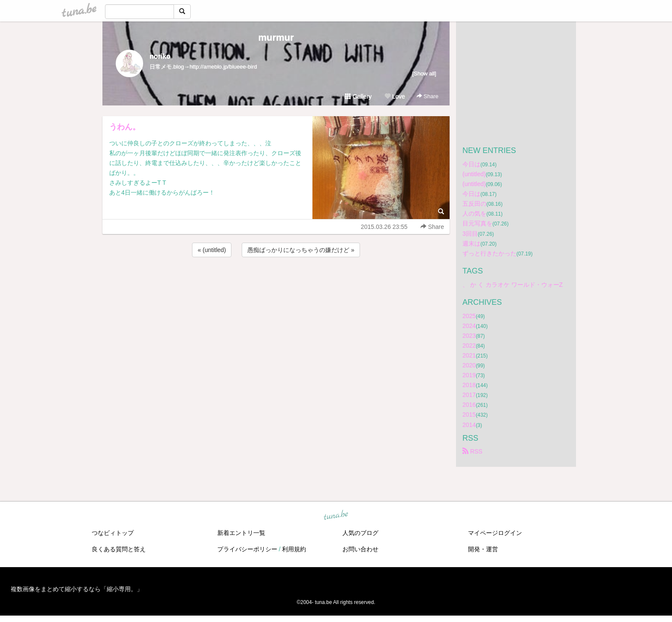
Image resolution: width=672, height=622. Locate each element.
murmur (276, 38)
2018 (469, 385)
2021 (469, 355)
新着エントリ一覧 (241, 533)
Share (427, 96)
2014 (469, 425)
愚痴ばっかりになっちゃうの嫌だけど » (301, 250)
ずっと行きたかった (489, 253)
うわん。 (125, 127)
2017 (469, 395)
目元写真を (477, 223)
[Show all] (424, 74)
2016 (469, 405)
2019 (469, 375)
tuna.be (336, 515)
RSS (472, 451)
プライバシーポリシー (247, 549)
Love (395, 96)
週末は (471, 243)
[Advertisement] (276, 282)
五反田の (474, 204)
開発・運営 (483, 549)
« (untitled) (212, 250)
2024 (469, 326)
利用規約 (294, 549)
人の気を (474, 213)
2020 (469, 365)
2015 (469, 415)
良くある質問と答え (119, 549)
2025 (469, 316)
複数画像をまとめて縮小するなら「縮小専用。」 (77, 589)
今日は (471, 164)
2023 (469, 336)
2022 (469, 346)
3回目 (470, 234)
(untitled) (474, 174)
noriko (160, 56)
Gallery (358, 96)
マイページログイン (495, 533)
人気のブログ (360, 533)
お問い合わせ (360, 549)
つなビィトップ (113, 533)
